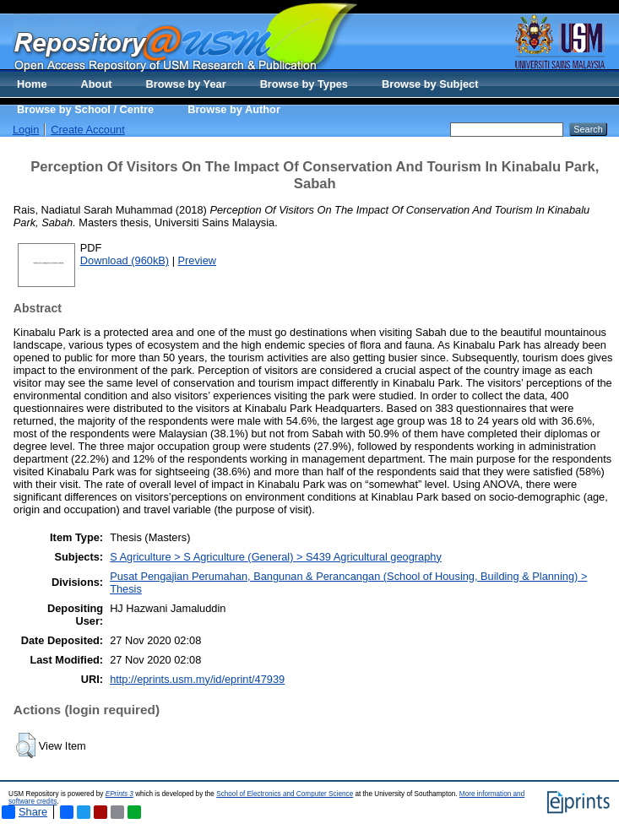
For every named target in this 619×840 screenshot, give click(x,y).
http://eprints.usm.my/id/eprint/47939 (197, 679)
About (97, 84)
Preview (198, 260)
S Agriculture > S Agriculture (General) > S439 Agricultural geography (276, 557)
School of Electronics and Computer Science (285, 794)
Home (32, 84)
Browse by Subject (430, 84)
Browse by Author (234, 109)
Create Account (88, 130)
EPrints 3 (119, 794)
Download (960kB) (125, 260)
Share (24, 812)
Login (26, 130)
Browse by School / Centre (85, 109)
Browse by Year (186, 84)
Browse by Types (304, 84)
